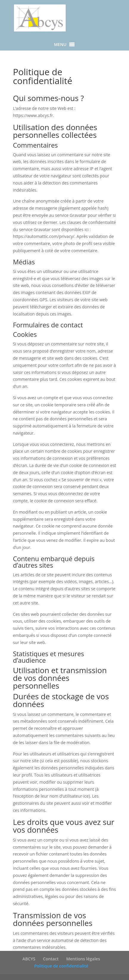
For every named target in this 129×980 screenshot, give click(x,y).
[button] (60, 45)
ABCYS (29, 959)
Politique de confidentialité (61, 966)
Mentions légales (83, 959)
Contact (51, 959)
